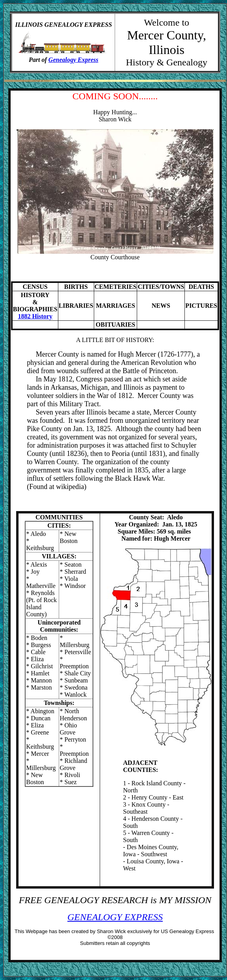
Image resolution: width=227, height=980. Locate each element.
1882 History (35, 316)
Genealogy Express (73, 60)
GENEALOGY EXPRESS (115, 917)
